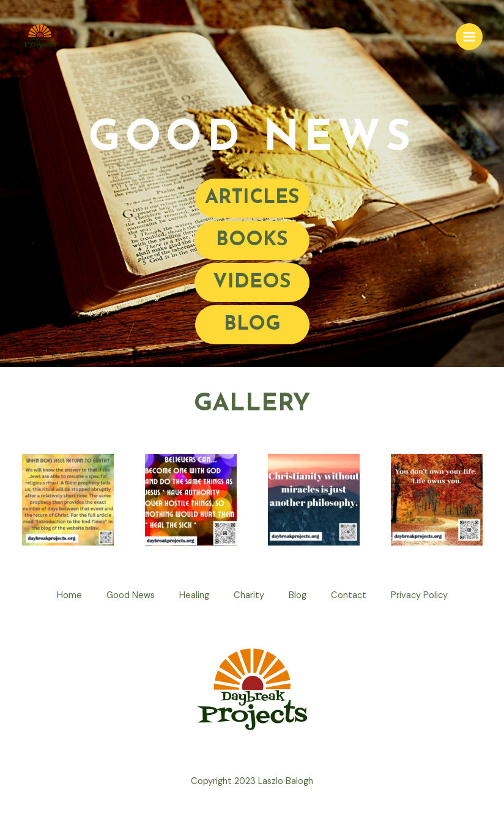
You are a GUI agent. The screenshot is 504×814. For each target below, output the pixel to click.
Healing (194, 595)
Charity (249, 595)
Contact (349, 595)
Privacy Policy (419, 595)
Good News (131, 595)
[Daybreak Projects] (40, 37)
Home (69, 595)
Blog (298, 595)
